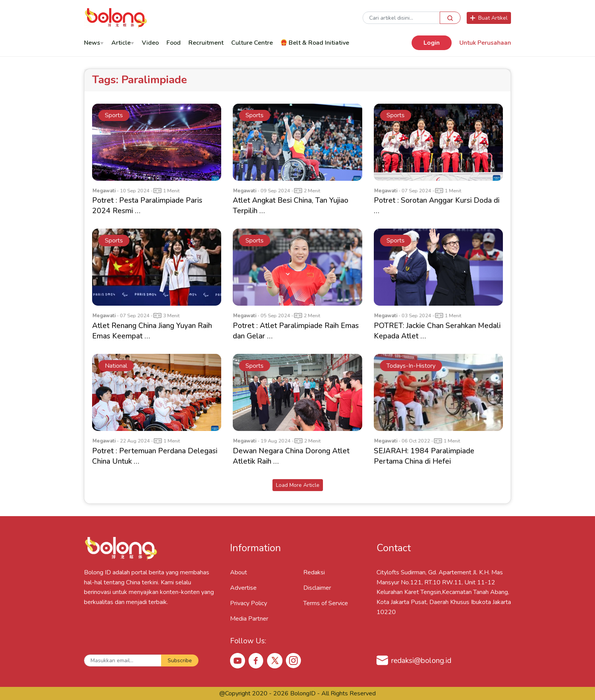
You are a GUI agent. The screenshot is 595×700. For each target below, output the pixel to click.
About (239, 572)
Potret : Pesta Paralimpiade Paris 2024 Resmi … (147, 206)
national (116, 366)
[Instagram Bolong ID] (293, 660)
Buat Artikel (489, 18)
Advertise (243, 588)
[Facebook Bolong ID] (256, 660)
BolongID (303, 693)
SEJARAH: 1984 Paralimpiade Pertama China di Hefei (424, 456)
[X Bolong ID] (275, 661)
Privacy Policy (249, 603)
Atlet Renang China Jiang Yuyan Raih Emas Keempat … (152, 331)
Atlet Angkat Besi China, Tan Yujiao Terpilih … (291, 206)
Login (432, 43)
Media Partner (249, 619)
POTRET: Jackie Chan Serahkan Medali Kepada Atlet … (437, 331)
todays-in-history (411, 366)
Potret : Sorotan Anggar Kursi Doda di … (437, 206)
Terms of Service (326, 603)
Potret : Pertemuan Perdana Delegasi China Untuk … (155, 456)
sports (114, 115)
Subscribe (180, 660)
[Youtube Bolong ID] (238, 660)
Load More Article (298, 485)
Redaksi (314, 572)
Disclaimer (317, 588)
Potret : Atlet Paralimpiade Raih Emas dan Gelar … (296, 331)
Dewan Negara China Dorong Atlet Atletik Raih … (291, 456)
